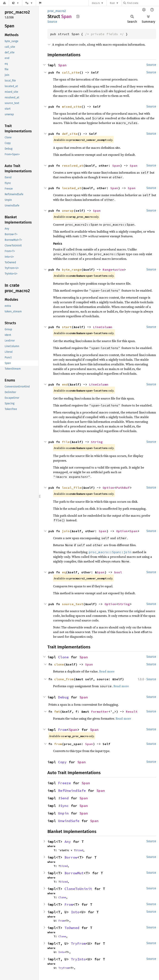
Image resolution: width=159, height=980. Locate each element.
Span (62, 65)
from (58, 744)
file (66, 442)
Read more (107, 671)
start (67, 327)
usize (119, 269)
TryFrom (78, 943)
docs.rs (96, 3)
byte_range (72, 269)
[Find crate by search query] (143, 3)
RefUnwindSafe (72, 791)
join (66, 531)
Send (64, 798)
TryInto (78, 959)
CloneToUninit (78, 889)
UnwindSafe (69, 821)
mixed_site (72, 107)
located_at (72, 188)
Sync (64, 806)
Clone (63, 657)
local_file (72, 488)
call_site (71, 72)
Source (52, 22)
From (62, 730)
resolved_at (73, 165)
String (97, 442)
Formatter (100, 711)
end (65, 384)
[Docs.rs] (4, 3)
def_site (70, 134)
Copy (62, 762)
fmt (57, 711)
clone (59, 664)
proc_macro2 (57, 11)
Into (75, 912)
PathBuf (123, 488)
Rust (112, 3)
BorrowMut (74, 873)
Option (108, 488)
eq (64, 572)
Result (132, 711)
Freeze (64, 783)
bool (118, 572)
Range (107, 269)
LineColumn (103, 327)
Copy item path (78, 16)
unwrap (68, 211)
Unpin (63, 813)
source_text (73, 604)
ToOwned (72, 928)
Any (68, 842)
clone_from (64, 679)
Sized (79, 850)
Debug (63, 697)
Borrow (71, 857)
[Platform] (29, 3)
